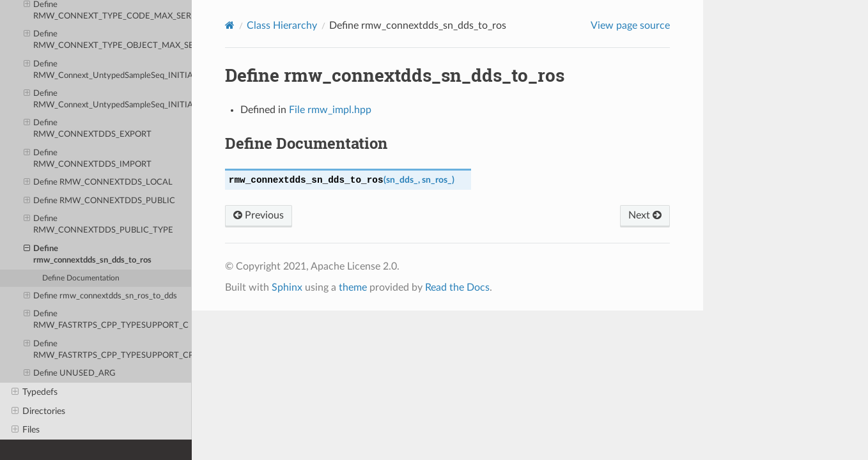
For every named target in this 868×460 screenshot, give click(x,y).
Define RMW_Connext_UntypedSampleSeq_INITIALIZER (108, 69)
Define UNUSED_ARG (70, 374)
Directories (38, 411)
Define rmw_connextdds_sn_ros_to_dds (101, 296)
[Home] (230, 25)
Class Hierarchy (282, 26)
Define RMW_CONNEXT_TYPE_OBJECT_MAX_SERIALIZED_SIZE (108, 39)
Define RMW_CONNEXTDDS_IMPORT (88, 158)
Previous (259, 215)
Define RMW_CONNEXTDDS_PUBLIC (100, 201)
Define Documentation (81, 278)
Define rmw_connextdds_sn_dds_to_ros (88, 254)
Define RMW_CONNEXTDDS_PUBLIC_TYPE (99, 224)
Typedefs (35, 392)
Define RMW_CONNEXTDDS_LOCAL (98, 183)
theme (353, 287)
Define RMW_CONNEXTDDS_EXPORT (88, 128)
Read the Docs (457, 287)
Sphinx (287, 287)
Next (645, 215)
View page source (630, 26)
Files (26, 430)
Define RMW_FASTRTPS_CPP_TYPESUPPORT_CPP (108, 349)
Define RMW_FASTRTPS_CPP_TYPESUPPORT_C (106, 319)
